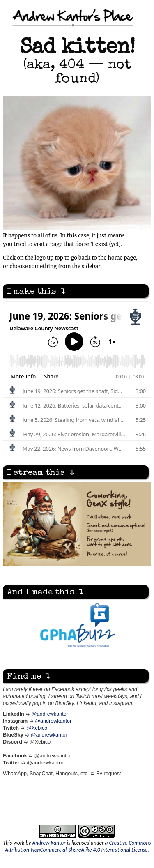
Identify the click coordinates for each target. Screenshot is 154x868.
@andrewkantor (50, 714)
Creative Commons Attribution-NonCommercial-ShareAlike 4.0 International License (78, 846)
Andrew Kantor (49, 843)
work (19, 843)
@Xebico (37, 728)
